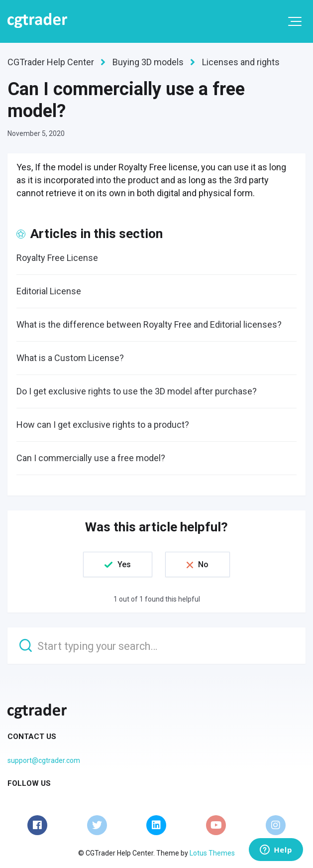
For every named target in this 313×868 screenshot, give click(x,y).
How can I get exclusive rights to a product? (103, 425)
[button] (295, 21)
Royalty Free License (57, 258)
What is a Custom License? (70, 358)
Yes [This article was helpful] (124, 564)
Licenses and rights (241, 62)
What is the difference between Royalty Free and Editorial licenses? (149, 324)
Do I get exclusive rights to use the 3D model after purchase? (137, 391)
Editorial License (49, 291)
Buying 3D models (148, 62)
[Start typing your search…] (156, 646)
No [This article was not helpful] (203, 564)
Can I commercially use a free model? (91, 458)
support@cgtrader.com (44, 760)
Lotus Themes (212, 853)
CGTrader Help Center (51, 62)
